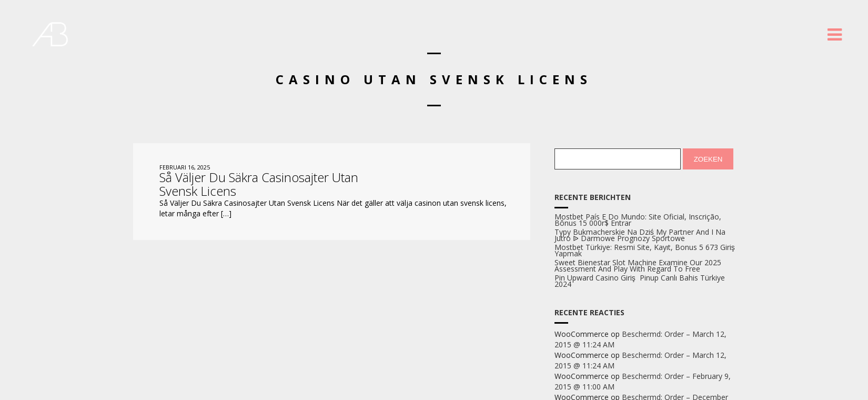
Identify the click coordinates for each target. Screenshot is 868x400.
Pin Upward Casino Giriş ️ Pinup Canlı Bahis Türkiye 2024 (640, 281)
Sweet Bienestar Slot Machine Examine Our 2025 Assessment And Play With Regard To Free (638, 266)
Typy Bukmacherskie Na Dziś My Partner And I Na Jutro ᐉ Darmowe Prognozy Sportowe (640, 235)
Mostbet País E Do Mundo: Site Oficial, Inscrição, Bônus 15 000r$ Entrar (638, 220)
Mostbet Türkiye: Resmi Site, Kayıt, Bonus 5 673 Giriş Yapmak (645, 251)
